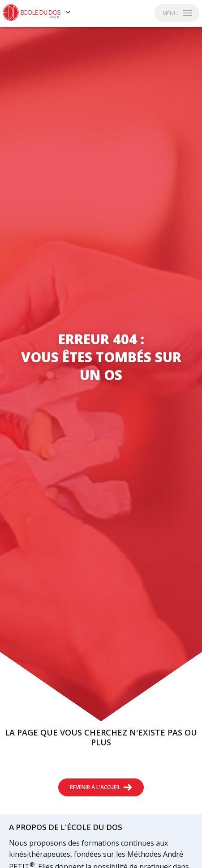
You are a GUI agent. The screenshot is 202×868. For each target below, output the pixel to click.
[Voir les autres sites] (68, 13)
